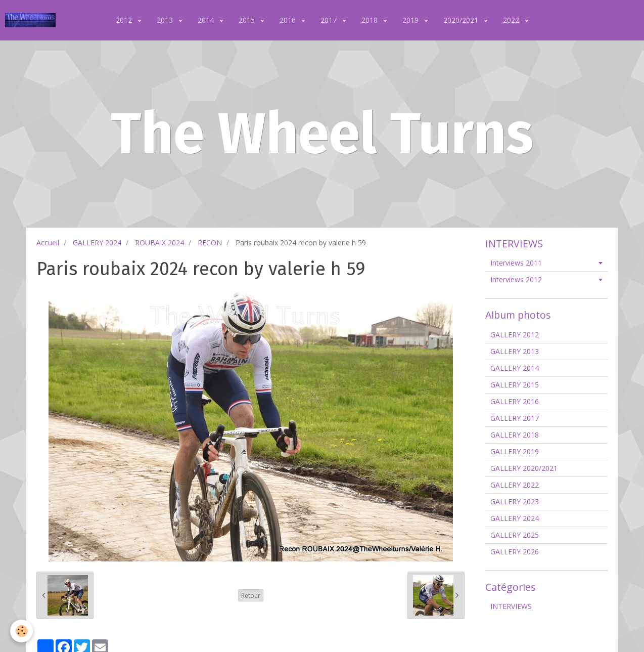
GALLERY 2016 (515, 401)
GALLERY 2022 (515, 485)
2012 (125, 20)
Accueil (48, 243)
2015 (248, 20)
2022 (512, 20)
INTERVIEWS (511, 606)
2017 (330, 20)
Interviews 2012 (516, 279)
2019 (411, 20)
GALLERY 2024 (97, 243)
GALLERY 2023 (515, 502)
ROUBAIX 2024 (159, 243)
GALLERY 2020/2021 (524, 468)
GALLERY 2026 (515, 552)
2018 (371, 20)
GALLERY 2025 (515, 535)
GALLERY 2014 (515, 368)
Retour (251, 595)
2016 (289, 20)
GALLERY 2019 (515, 451)
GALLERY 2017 (515, 418)
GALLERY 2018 (515, 435)
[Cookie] (21, 631)
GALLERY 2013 (515, 351)
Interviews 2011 (516, 263)
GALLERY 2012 (515, 335)
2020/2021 (462, 20)
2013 (166, 20)
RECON (210, 243)
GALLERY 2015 (515, 385)
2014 (207, 20)
